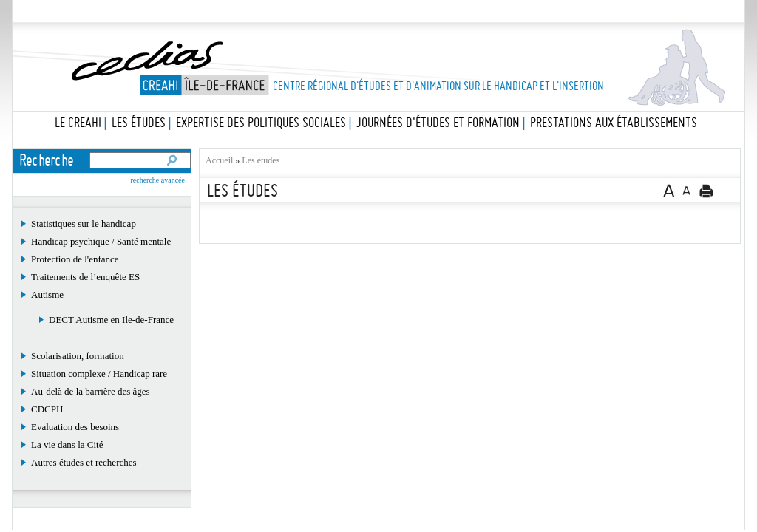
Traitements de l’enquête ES (85, 277)
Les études (374, 11)
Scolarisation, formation (78, 356)
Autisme (47, 294)
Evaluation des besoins (75, 427)
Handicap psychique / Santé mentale (101, 241)
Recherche (48, 160)
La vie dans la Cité (67, 444)
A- (687, 190)
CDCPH (47, 409)
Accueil (219, 160)
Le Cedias (227, 11)
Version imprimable (706, 191)
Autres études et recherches (84, 462)
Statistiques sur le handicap (84, 224)
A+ (669, 190)
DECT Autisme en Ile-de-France (111, 320)
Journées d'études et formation (438, 122)
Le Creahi (78, 122)
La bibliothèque (522, 11)
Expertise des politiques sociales (261, 122)
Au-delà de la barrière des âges (91, 391)
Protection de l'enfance (75, 259)
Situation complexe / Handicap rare (99, 374)
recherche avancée (157, 180)
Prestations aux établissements (614, 122)
